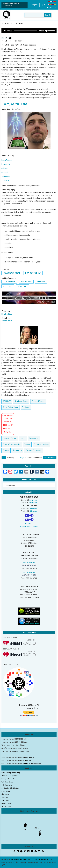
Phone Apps (5, 794)
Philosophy (6, 164)
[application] (29, 31)
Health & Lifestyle (10, 438)
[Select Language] (52, 8)
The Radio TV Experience (10, 776)
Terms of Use (6, 806)
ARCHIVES (7, 401)
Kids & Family (9, 282)
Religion (41, 282)
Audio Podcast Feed (11, 407)
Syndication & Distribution (10, 788)
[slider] (26, 31)
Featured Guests (38, 401)
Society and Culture (41, 444)
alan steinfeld (7, 321)
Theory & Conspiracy (34, 450)
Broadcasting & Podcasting (11, 773)
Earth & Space (7, 160)
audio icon (33, 500)
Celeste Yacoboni (12, 273)
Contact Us (5, 800)
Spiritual (5, 172)
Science (5, 168)
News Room (6, 791)
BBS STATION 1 (29, 562)
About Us (5, 797)
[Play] (5, 31)
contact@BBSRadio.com (20, 751)
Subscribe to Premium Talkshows (11, 5)
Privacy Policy (6, 803)
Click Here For (29, 524)
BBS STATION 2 (29, 572)
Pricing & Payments (8, 779)
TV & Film (5, 180)
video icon (33, 508)
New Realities (7, 314)
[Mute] (46, 31)
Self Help (8, 286)
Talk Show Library (7, 782)
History (23, 438)
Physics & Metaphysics (12, 444)
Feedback (26, 407)
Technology (6, 176)
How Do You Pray (33, 273)
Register (35, 5)
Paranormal (34, 438)
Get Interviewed (7, 785)
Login (22, 457)
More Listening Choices (29, 527)
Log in (43, 5)
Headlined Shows (21, 401)
